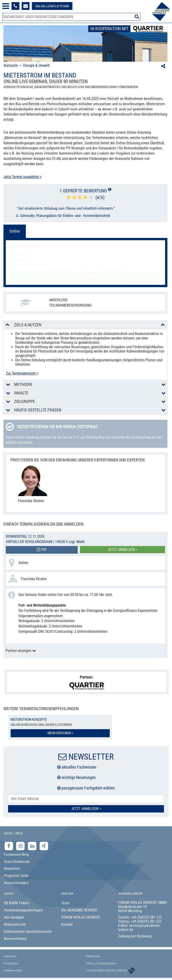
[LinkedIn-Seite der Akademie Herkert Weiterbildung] (33, 846)
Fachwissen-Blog (16, 854)
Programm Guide (16, 876)
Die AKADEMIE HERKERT (79, 910)
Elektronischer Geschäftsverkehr (28, 932)
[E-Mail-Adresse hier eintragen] (86, 799)
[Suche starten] (137, 17)
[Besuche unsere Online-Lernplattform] (52, 6)
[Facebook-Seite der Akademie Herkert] (9, 846)
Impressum (10, 956)
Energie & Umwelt (36, 65)
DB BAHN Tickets (17, 903)
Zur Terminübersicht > (22, 373)
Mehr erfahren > (60, 733)
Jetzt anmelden (86, 276)
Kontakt (67, 924)
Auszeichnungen (16, 883)
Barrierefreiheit (15, 939)
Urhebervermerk (13, 970)
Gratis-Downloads (17, 862)
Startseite (11, 65)
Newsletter (12, 869)
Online (15, 231)
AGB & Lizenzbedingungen (101, 963)
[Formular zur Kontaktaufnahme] (26, 6)
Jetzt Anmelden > (86, 809)
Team (65, 903)
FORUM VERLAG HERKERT (81, 917)
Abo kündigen (14, 917)
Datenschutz (93, 956)
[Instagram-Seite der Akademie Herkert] (21, 846)
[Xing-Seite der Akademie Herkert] (44, 846)
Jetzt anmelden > (123, 550)
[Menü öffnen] (6, 6)
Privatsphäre (11, 963)
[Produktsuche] (71, 17)
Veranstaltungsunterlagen (23, 910)
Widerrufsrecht (15, 924)
